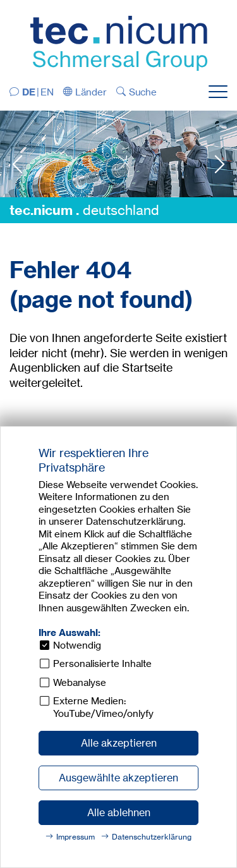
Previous (17, 164)
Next (220, 164)
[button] (85, 92)
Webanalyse (80, 682)
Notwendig (77, 645)
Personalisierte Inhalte (102, 663)
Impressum (76, 837)
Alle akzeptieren (119, 743)
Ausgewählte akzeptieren (118, 778)
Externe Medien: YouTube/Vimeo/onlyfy (103, 707)
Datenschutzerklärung (152, 837)
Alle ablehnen (119, 812)
